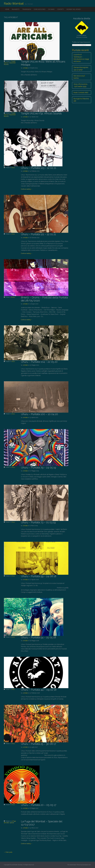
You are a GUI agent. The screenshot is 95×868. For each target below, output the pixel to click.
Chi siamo (51, 9)
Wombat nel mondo (74, 9)
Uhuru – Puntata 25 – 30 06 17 (39, 744)
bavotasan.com (87, 865)
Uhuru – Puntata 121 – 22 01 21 (38, 234)
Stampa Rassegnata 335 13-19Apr (81, 68)
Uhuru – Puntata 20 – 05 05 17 (39, 805)
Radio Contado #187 (81, 93)
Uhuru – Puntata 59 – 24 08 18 (39, 576)
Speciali (12, 823)
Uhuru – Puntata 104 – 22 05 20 (39, 362)
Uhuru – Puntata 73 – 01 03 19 (38, 522)
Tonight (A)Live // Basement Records (10, 63)
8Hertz (13, 297)
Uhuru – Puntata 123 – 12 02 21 (39, 168)
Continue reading (27, 189)
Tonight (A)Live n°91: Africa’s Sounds (41, 113)
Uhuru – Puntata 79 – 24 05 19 (38, 468)
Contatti (60, 9)
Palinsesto (16, 9)
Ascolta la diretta (82, 18)
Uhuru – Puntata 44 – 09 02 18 (39, 690)
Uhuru (13, 168)
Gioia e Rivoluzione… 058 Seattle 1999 (81, 85)
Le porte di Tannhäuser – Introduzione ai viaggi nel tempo (81, 58)
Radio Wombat (14, 3)
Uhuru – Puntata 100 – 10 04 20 (39, 414)
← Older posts (8, 852)
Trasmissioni (27, 9)
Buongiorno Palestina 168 (81, 100)
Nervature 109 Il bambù (79, 77)
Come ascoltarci (40, 9)
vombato (25, 68)
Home (7, 9)
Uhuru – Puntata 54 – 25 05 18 (38, 637)
